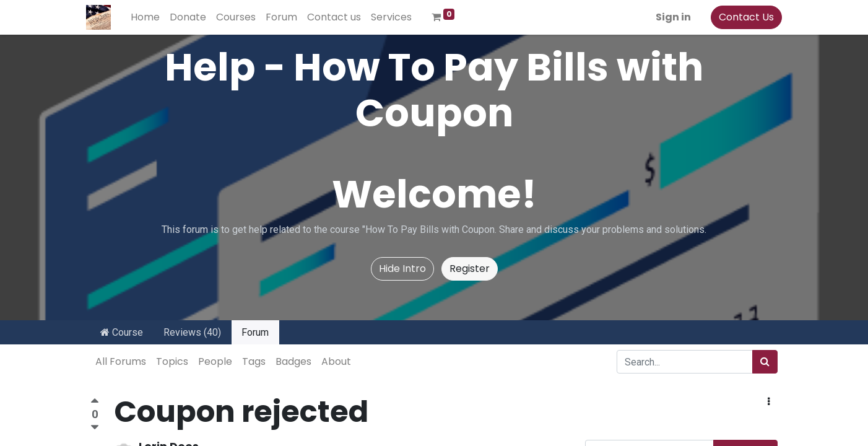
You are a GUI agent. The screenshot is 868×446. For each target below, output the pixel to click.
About (336, 361)
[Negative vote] (95, 428)
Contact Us (742, 17)
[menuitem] (150, 17)
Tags (254, 361)
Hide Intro (402, 269)
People (215, 361)
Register (470, 269)
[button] (769, 402)
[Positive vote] (95, 402)
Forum (255, 332)
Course (122, 332)
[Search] (765, 362)
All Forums (121, 361)
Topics (172, 361)
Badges (293, 361)
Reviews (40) (192, 332)
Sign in (669, 17)
